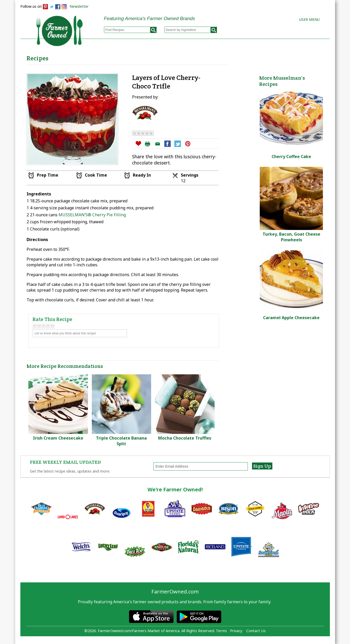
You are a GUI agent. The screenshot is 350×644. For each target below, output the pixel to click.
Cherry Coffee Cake (291, 156)
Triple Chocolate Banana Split (121, 441)
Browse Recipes (115, 57)
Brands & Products (249, 57)
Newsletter (79, 6)
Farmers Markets (301, 57)
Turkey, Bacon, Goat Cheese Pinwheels (291, 237)
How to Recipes (199, 57)
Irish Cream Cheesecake (58, 438)
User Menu (309, 19)
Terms (221, 631)
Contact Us (256, 631)
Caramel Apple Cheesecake (291, 318)
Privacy (236, 631)
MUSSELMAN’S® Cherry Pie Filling (92, 215)
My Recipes (157, 57)
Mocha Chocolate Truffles (185, 438)
